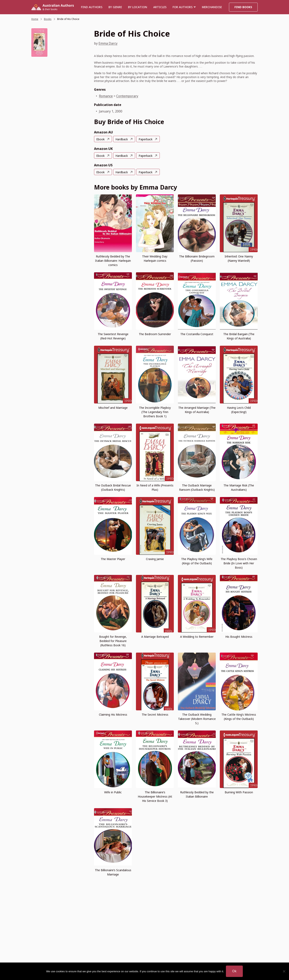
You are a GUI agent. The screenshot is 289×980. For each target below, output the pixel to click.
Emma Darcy (108, 43)
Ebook (100, 139)
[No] (284, 971)
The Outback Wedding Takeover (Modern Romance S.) (197, 719)
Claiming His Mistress (113, 715)
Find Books (243, 7)
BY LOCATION (138, 7)
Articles (160, 7)
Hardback (122, 139)
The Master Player (113, 559)
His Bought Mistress (239, 637)
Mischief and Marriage (113, 408)
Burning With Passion (239, 792)
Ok (234, 971)
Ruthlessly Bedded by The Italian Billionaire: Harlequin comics (113, 261)
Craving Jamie (155, 559)
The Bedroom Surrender (155, 334)
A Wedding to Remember (197, 637)
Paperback (146, 139)
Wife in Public (113, 792)
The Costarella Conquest (197, 334)
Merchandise (212, 7)
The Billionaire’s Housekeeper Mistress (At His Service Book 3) (155, 796)
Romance (106, 96)
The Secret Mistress (155, 715)
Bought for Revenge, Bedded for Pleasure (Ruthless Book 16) (113, 641)
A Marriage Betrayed (155, 637)
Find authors (92, 7)
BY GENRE (115, 7)
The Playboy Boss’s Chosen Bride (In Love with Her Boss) (239, 563)
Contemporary (127, 96)
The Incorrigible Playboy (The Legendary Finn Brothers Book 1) (155, 412)
